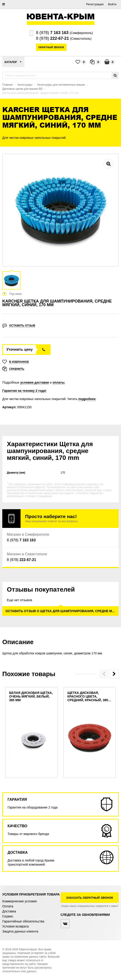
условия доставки (35, 382)
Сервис (8, 916)
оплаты (59, 382)
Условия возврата (16, 926)
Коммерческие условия (20, 901)
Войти (112, 4)
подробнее (87, 399)
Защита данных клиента (20, 931)
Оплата (8, 906)
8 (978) (52, 33)
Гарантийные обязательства (23, 921)
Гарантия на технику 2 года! (24, 391)
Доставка (9, 911)
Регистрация (95, 4)
